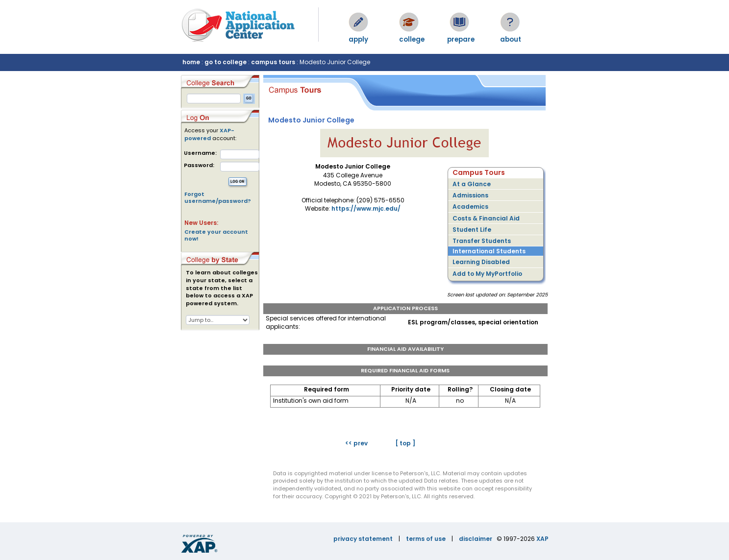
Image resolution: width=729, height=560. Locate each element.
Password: (199, 165)
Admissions (470, 195)
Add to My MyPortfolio (487, 274)
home (191, 62)
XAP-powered (209, 134)
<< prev (356, 443)
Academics (470, 207)
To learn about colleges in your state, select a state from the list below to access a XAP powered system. (222, 288)
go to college (226, 62)
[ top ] (405, 443)
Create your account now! (216, 235)
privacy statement (363, 539)
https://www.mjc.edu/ (366, 208)
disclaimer (476, 539)
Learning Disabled (481, 262)
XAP (542, 539)
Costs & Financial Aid (486, 218)
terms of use (426, 539)
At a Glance (472, 184)
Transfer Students (482, 241)
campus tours (273, 62)
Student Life (472, 230)
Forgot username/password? (218, 197)
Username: (200, 153)
